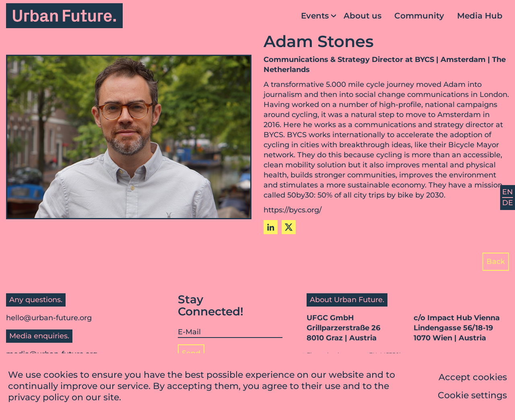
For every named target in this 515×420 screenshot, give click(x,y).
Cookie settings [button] (472, 396)
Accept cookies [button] (473, 378)
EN (508, 192)
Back (496, 261)
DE (508, 203)
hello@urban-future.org (49, 318)
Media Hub (480, 16)
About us (363, 16)
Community (419, 16)
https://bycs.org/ (293, 210)
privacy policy (39, 398)
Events (315, 16)
